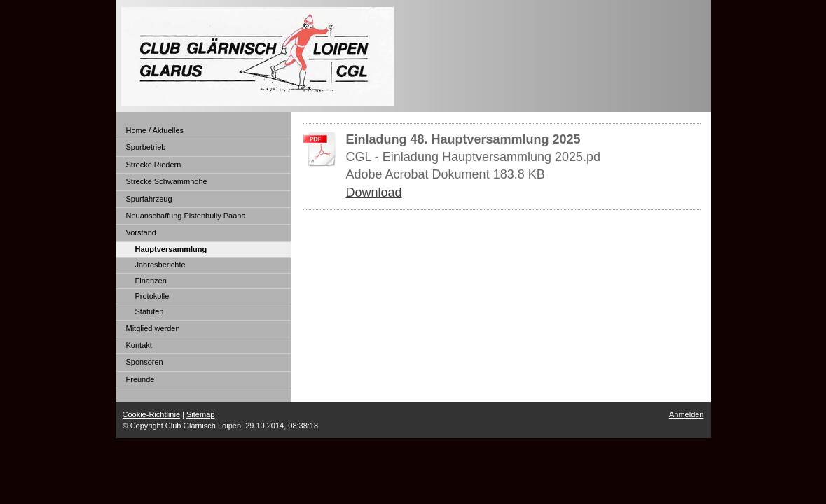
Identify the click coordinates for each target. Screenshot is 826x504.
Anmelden (687, 414)
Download (374, 192)
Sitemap (200, 414)
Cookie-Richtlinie (152, 414)
